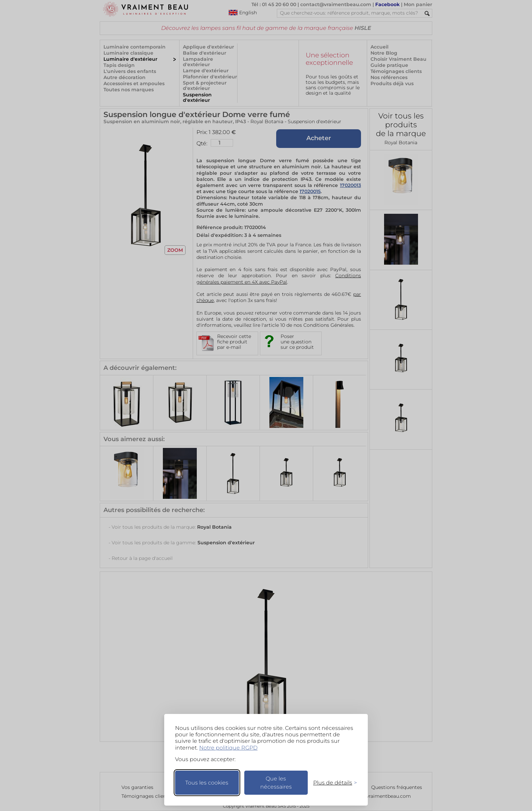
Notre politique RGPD (228, 748)
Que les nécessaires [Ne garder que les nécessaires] (276, 783)
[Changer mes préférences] (332, 783)
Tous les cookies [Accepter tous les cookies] (207, 783)
